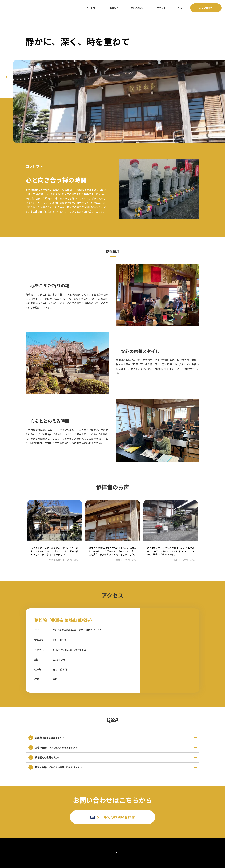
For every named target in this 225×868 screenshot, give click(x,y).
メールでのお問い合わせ (113, 817)
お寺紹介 (131, 8)
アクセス (170, 8)
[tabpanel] (119, 101)
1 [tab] (7, 77)
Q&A (183, 8)
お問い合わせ (206, 8)
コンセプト (114, 8)
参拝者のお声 (151, 8)
